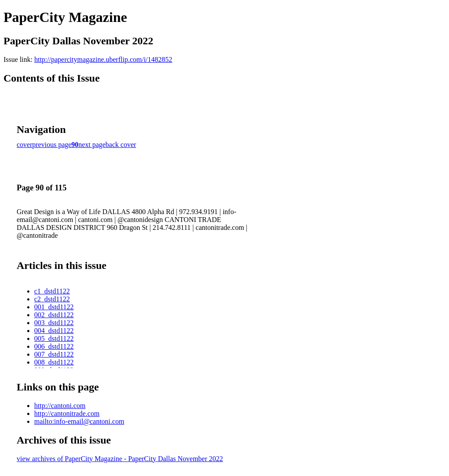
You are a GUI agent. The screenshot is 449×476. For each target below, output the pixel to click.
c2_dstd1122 (52, 299)
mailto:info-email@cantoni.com (79, 421)
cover (25, 145)
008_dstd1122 (54, 362)
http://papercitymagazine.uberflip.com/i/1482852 (103, 59)
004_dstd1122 (54, 331)
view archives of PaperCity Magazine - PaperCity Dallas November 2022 (120, 459)
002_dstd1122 (54, 315)
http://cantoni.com (60, 406)
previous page (52, 145)
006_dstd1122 (54, 346)
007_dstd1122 (54, 354)
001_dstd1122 (54, 307)
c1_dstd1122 (52, 291)
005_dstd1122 (54, 338)
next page (92, 145)
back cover (121, 145)
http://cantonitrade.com (67, 413)
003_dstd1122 (54, 323)
